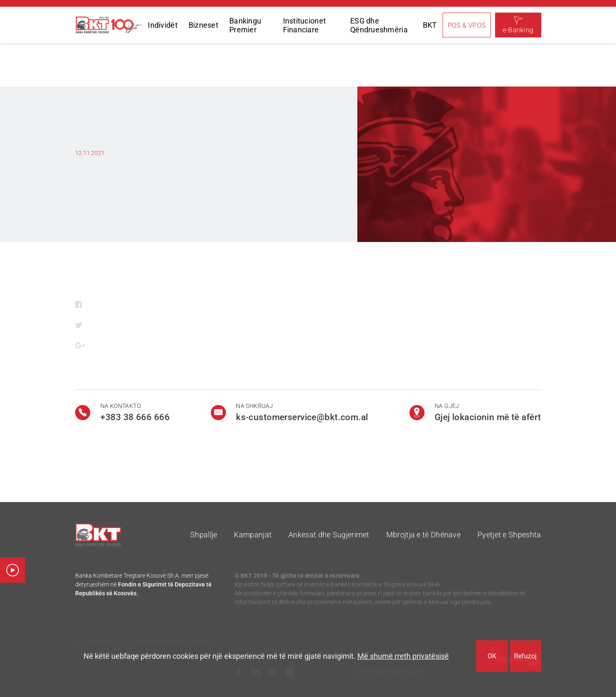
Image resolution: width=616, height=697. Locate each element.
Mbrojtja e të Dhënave (423, 535)
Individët (163, 25)
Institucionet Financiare (305, 25)
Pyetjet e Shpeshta (509, 535)
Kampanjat (253, 535)
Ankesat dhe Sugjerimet (329, 535)
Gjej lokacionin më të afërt (488, 417)
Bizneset (203, 25)
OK (492, 656)
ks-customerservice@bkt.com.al (302, 417)
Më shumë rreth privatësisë (403, 656)
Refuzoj (525, 656)
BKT (430, 25)
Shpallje (204, 535)
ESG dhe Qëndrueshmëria (379, 25)
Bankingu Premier (245, 25)
